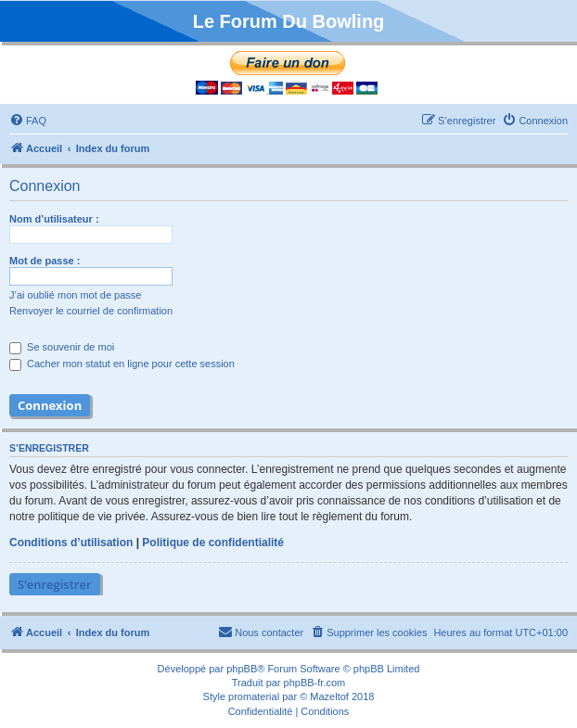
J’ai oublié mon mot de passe (75, 295)
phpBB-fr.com (315, 683)
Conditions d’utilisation (71, 543)
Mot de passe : (45, 261)
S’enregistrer (55, 584)
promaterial (254, 696)
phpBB (242, 669)
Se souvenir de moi (62, 347)
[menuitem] (28, 121)
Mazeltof (329, 696)
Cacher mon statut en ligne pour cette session (122, 364)
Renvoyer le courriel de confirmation (91, 311)
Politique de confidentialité (213, 543)
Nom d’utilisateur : (54, 219)
